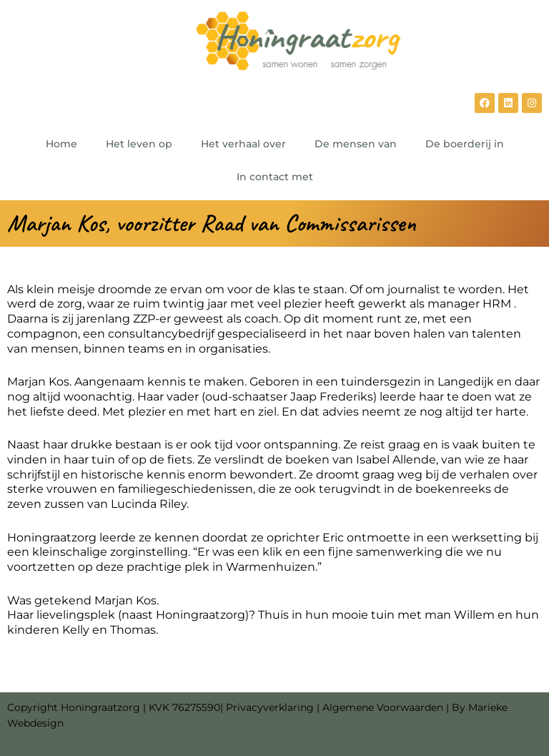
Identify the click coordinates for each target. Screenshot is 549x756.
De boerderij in (465, 144)
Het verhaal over (243, 144)
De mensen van (356, 144)
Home (61, 144)
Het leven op (139, 144)
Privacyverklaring (270, 707)
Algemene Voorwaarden (383, 707)
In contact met (275, 177)
